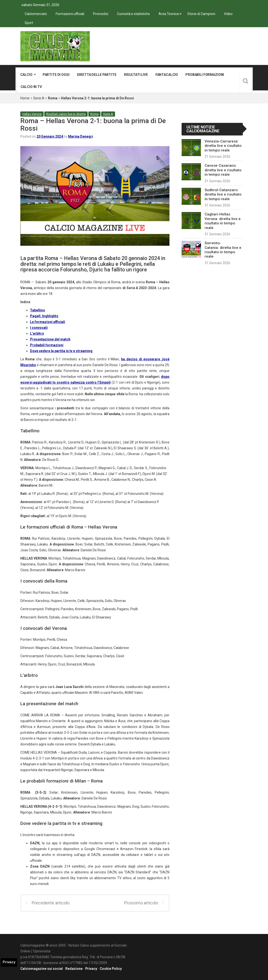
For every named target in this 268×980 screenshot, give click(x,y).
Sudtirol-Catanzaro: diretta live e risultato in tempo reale (223, 194)
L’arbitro (37, 333)
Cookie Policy (111, 969)
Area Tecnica (169, 14)
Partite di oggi (56, 75)
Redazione (74, 969)
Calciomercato (36, 14)
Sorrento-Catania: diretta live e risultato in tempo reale (223, 250)
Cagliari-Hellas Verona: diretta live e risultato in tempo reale (223, 221)
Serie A (39, 98)
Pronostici (101, 14)
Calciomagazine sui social (42, 969)
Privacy (91, 969)
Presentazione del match (50, 339)
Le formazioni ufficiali (48, 322)
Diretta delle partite (97, 75)
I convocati (39, 328)
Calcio (26, 75)
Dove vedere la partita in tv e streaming (61, 351)
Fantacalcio (167, 75)
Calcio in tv (31, 87)
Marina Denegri (80, 136)
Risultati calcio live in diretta (66, 114)
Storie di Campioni (201, 14)
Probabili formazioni (205, 75)
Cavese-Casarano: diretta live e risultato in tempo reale (223, 170)
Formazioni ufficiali (70, 14)
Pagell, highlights (44, 316)
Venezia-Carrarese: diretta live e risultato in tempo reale (223, 146)
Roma (94, 114)
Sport (29, 23)
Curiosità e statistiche (133, 14)
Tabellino (38, 310)
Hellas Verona (32, 114)
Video (228, 14)
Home (25, 98)
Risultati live (136, 75)
